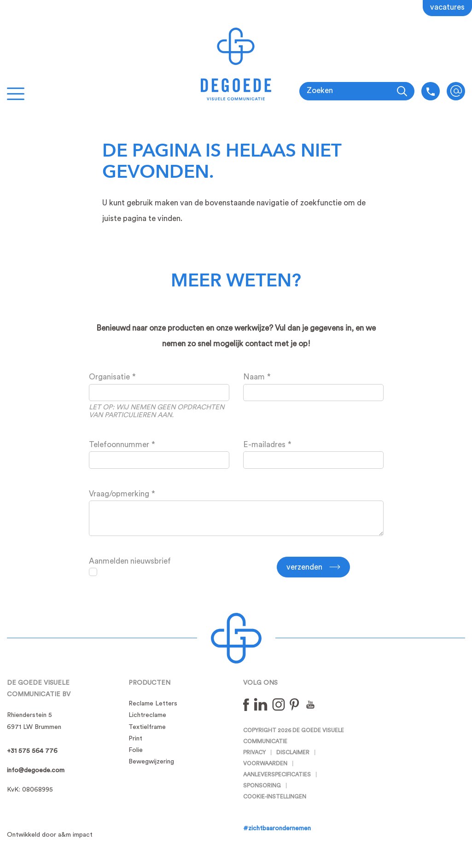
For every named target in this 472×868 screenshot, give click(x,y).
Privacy (254, 752)
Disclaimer (293, 752)
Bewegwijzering (151, 762)
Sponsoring (262, 786)
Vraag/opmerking (119, 494)
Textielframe (147, 727)
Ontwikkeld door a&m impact (50, 835)
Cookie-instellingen (275, 797)
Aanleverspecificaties (277, 775)
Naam (254, 377)
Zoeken (320, 90)
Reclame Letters (153, 704)
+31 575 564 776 (32, 751)
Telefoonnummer (119, 445)
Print (135, 739)
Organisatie (109, 377)
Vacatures (447, 7)
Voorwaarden (265, 763)
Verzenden (304, 567)
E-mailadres (264, 445)
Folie (136, 750)
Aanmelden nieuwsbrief (130, 561)
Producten (149, 683)
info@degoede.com (456, 91)
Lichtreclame (147, 715)
